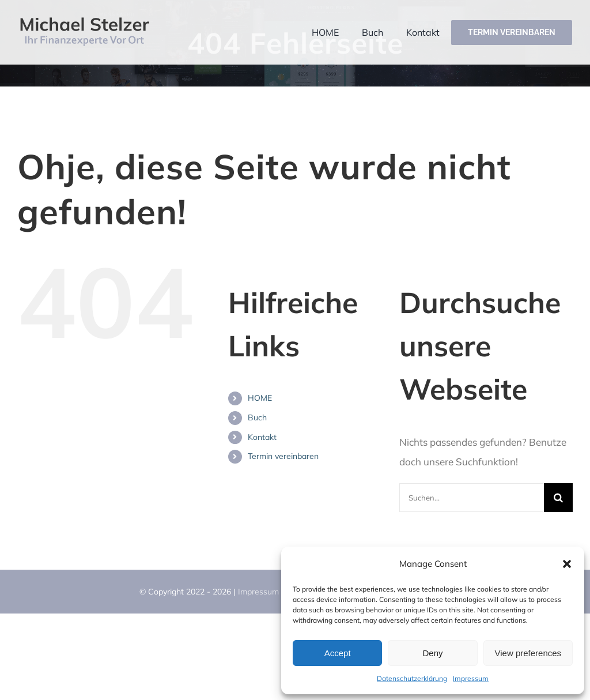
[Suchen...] (472, 498)
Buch (257, 417)
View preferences (528, 653)
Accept (338, 653)
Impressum (471, 678)
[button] (567, 564)
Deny (432, 653)
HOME (260, 398)
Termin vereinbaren (283, 456)
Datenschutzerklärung (412, 678)
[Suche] (558, 498)
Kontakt (262, 437)
